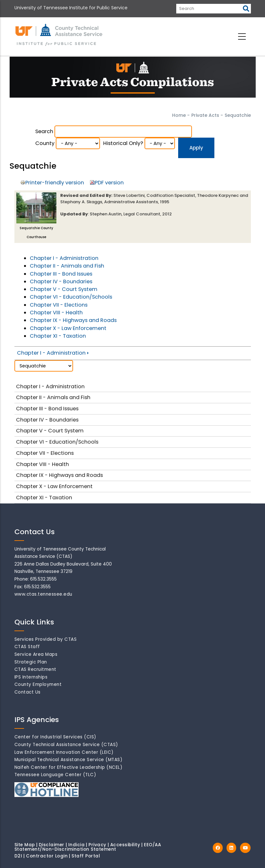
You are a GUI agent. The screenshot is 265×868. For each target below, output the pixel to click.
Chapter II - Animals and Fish (67, 266)
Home (179, 115)
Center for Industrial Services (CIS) (55, 737)
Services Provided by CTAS (46, 639)
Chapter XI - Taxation (58, 336)
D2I (18, 856)
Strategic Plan (31, 662)
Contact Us (28, 692)
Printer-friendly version (55, 183)
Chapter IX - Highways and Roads (73, 320)
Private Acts (205, 115)
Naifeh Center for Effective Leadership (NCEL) (69, 767)
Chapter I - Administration (64, 258)
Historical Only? (123, 143)
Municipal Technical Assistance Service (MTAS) (69, 760)
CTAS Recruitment (35, 669)
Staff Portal (86, 856)
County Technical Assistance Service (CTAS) (66, 745)
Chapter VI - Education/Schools (71, 297)
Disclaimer (52, 845)
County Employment (38, 684)
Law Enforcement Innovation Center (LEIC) (64, 752)
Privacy (97, 845)
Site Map (25, 845)
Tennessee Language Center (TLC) (55, 775)
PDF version (109, 183)
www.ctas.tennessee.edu (43, 594)
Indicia (77, 845)
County (45, 143)
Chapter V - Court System (64, 289)
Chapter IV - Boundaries (61, 281)
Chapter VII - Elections (59, 305)
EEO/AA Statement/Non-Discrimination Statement (88, 847)
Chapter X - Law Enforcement (68, 328)
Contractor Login (47, 856)
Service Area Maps (36, 654)
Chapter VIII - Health (56, 313)
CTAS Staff (27, 647)
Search (44, 131)
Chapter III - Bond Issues (61, 274)
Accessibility (125, 845)
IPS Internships (31, 677)
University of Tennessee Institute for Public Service (71, 8)
